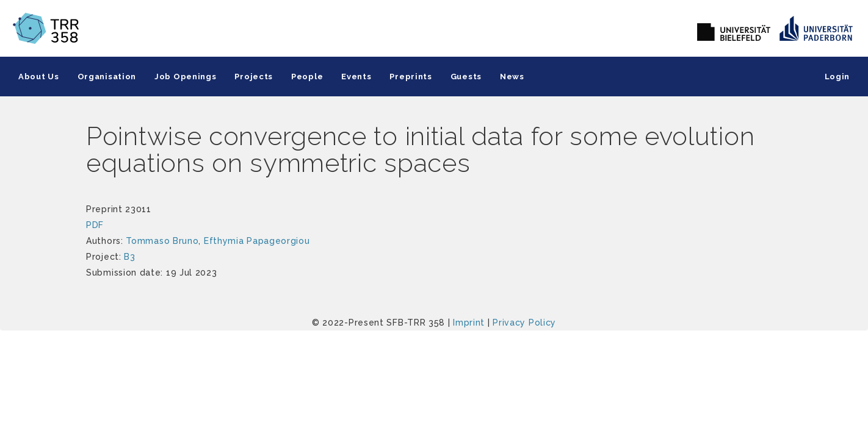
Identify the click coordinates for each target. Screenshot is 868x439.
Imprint (469, 323)
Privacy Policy (524, 323)
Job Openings (185, 77)
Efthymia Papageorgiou (257, 241)
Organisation (107, 77)
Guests (466, 77)
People (307, 77)
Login (837, 77)
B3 (129, 257)
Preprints (410, 77)
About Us (39, 77)
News (512, 77)
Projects (254, 77)
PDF (95, 225)
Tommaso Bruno (162, 241)
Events (356, 77)
